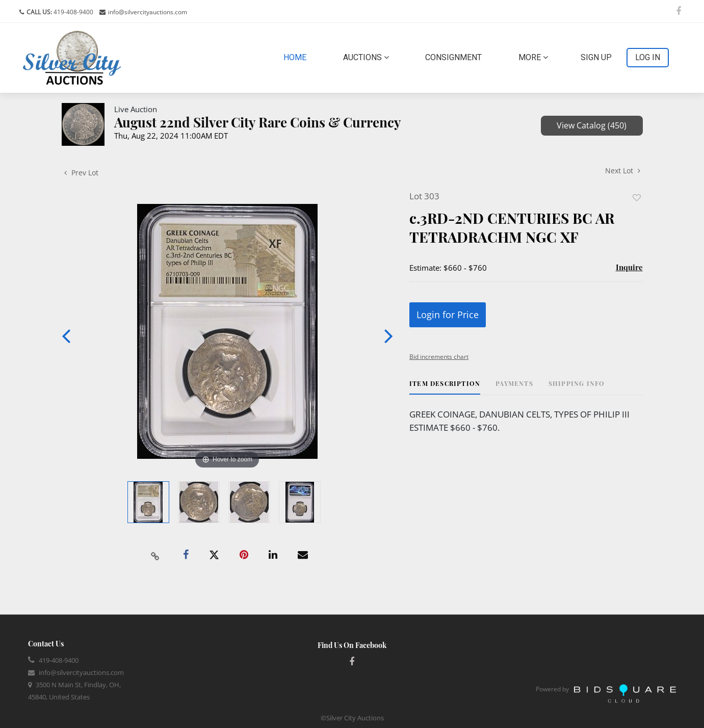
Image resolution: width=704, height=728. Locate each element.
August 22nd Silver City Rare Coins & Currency (258, 122)
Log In (648, 57)
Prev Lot (81, 173)
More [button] (533, 57)
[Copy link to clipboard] (155, 555)
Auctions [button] (366, 57)
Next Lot (623, 171)
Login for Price (448, 315)
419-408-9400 (73, 12)
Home (297, 57)
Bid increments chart (439, 357)
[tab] (445, 387)
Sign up (596, 57)
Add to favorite (637, 198)
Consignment (453, 57)
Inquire (629, 267)
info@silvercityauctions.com (148, 12)
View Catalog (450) (592, 125)
